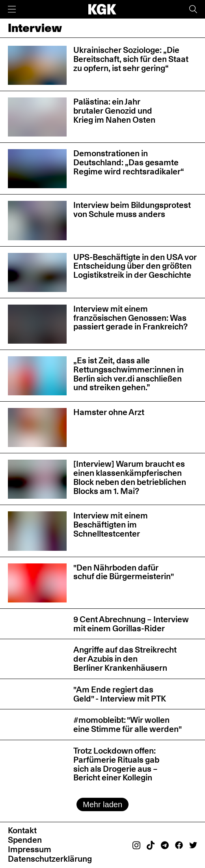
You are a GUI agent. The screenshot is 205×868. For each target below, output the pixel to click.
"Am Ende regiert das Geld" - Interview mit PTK (120, 694)
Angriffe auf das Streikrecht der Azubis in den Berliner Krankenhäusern (125, 659)
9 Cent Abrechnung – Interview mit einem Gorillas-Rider (131, 624)
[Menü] (12, 9)
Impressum (30, 849)
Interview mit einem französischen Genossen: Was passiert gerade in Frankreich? (130, 318)
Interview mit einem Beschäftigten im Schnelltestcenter (111, 525)
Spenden (25, 840)
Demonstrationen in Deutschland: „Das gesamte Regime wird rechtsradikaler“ (129, 162)
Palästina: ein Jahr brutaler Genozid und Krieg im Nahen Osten (114, 111)
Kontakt (22, 830)
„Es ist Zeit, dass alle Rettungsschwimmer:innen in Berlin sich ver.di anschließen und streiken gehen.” (129, 374)
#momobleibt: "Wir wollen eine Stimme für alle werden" (128, 724)
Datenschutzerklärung (50, 859)
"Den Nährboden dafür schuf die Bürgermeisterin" (124, 572)
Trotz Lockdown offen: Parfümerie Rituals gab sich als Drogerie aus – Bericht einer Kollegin (116, 764)
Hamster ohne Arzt (109, 412)
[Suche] (193, 9)
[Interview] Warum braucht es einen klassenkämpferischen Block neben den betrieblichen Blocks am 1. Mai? (130, 477)
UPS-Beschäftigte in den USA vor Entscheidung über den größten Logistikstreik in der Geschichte (135, 266)
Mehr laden (102, 804)
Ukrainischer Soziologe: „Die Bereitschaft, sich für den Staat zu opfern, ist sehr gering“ (131, 59)
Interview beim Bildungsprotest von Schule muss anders (132, 210)
